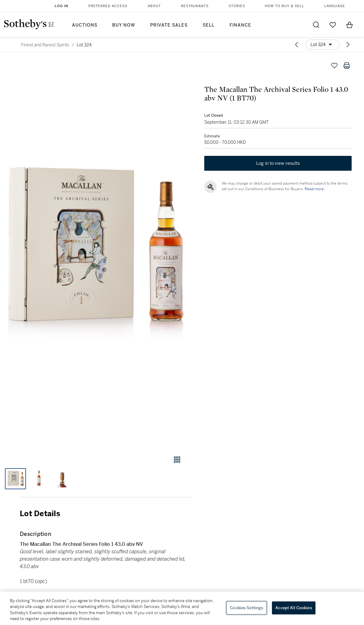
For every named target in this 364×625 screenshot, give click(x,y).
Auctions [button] (85, 25)
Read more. (315, 189)
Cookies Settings (247, 608)
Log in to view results (278, 163)
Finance (240, 25)
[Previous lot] (297, 45)
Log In (61, 6)
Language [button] (335, 6)
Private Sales (169, 25)
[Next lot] (348, 45)
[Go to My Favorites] (333, 25)
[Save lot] (334, 66)
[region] (182, 608)
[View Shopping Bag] (349, 25)
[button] (96, 251)
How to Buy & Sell (284, 6)
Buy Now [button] (124, 25)
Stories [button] (237, 6)
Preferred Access (108, 6)
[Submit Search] (316, 25)
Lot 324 (84, 45)
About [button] (154, 6)
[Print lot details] (347, 66)
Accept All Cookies (294, 608)
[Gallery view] (177, 460)
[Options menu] (322, 45)
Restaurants (195, 6)
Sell (209, 25)
